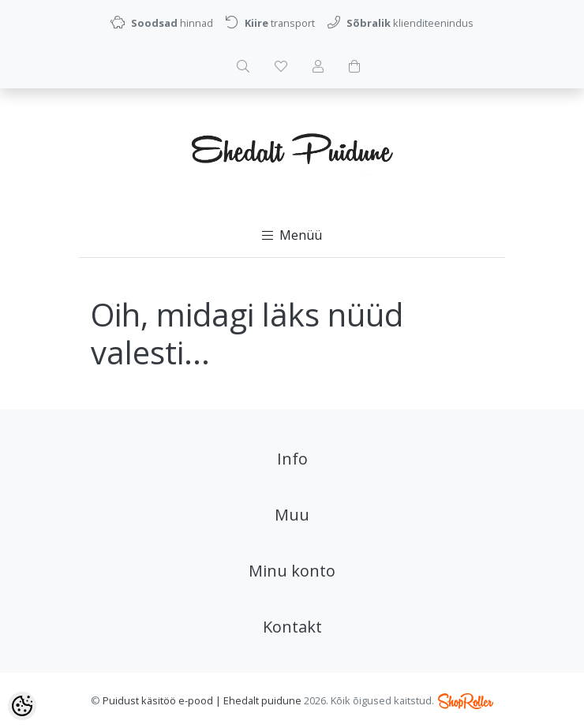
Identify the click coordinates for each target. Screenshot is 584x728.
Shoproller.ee (466, 701)
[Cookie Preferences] (22, 706)
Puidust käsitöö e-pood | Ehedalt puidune (202, 700)
